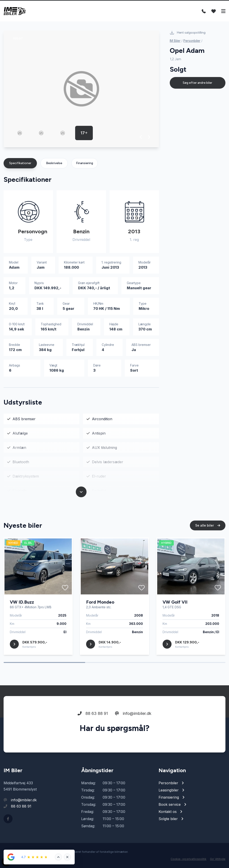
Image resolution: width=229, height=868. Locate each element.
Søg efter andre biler (197, 83)
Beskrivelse (54, 163)
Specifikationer (20, 163)
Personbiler (192, 41)
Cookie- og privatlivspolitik (189, 859)
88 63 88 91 (93, 713)
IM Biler (175, 41)
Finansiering (85, 163)
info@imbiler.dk (133, 713)
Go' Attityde (218, 859)
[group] (81, 89)
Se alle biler (208, 525)
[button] (141, 137)
